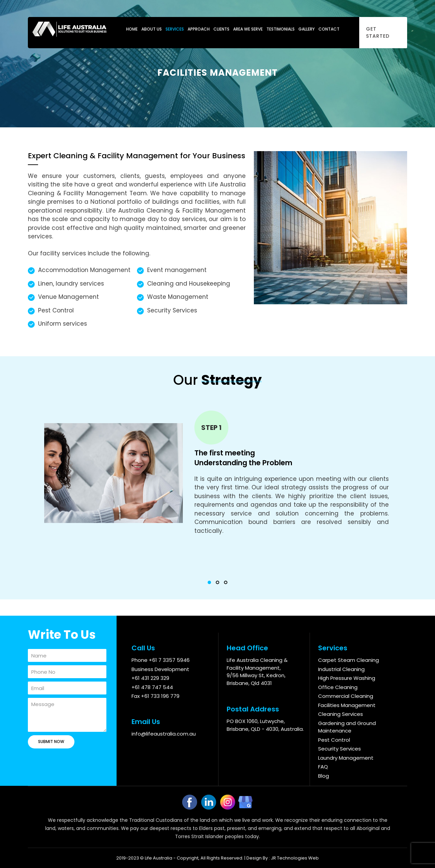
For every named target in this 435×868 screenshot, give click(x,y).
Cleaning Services (341, 714)
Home (132, 29)
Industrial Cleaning (341, 669)
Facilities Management (347, 705)
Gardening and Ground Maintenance (347, 727)
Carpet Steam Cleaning (349, 660)
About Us (152, 29)
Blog (324, 776)
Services (175, 29)
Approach (199, 29)
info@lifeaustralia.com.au (164, 734)
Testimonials (281, 29)
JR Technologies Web (295, 858)
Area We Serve (248, 29)
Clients (221, 29)
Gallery (307, 29)
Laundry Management (346, 758)
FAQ (323, 767)
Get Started (378, 32)
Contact (329, 29)
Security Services (340, 749)
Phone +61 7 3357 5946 (161, 660)
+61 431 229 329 (150, 678)
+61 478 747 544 (152, 687)
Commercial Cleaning (346, 696)
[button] (209, 582)
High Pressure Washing (347, 678)
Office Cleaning (338, 687)
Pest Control (334, 740)
